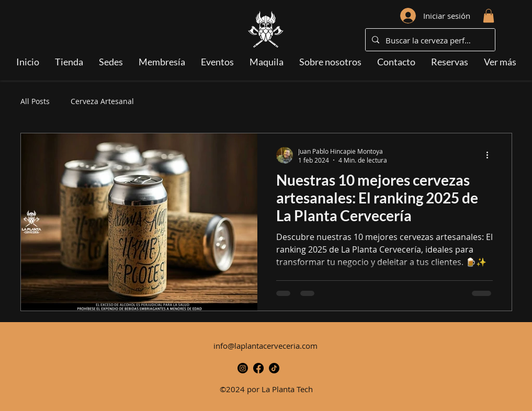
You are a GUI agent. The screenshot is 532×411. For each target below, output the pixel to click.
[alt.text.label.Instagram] (243, 368)
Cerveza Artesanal (102, 101)
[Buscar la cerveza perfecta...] (429, 40)
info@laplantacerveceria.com (265, 346)
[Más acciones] (491, 155)
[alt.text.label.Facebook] (258, 368)
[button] (489, 16)
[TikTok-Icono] (274, 368)
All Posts (35, 101)
